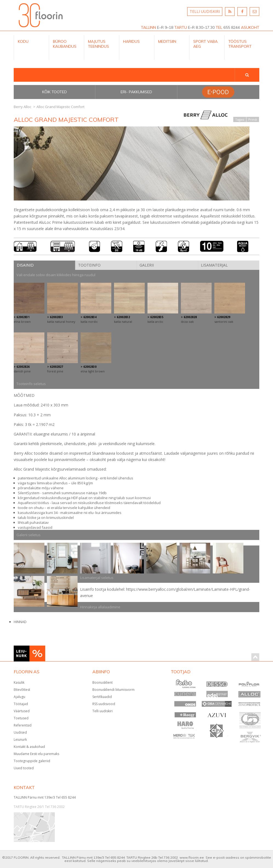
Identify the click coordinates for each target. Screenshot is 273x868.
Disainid (25, 265)
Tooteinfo (89, 265)
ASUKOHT (250, 27)
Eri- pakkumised (136, 92)
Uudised (20, 732)
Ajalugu (19, 697)
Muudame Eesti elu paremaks (36, 754)
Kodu (23, 41)
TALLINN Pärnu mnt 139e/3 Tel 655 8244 (45, 797)
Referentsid (23, 725)
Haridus (131, 41)
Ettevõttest (22, 690)
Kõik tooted (55, 92)
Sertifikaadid (102, 697)
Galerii (147, 265)
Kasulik (19, 682)
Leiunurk (20, 740)
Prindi (253, 119)
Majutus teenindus (99, 44)
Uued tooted (24, 768)
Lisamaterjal (214, 265)
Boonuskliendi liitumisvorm (113, 690)
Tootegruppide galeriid (32, 761)
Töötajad (21, 704)
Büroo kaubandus (65, 44)
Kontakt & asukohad (29, 747)
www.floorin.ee (192, 857)
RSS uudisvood (104, 704)
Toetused (21, 718)
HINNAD (20, 622)
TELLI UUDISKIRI (205, 11)
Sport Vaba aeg (205, 44)
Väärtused (22, 711)
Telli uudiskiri (103, 711)
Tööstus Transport (240, 44)
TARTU (181, 27)
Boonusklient (103, 682)
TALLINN (148, 27)
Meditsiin (167, 41)
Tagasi (240, 119)
